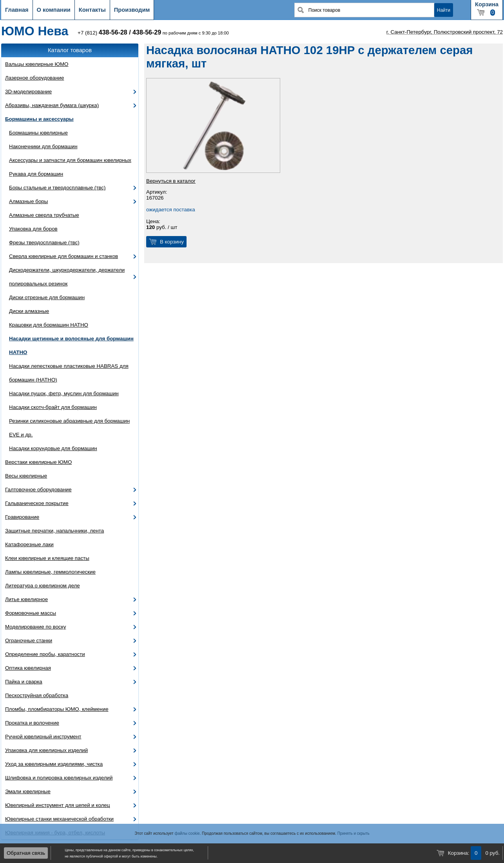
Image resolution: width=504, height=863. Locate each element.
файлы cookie (187, 833)
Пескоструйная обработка (37, 695)
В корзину (172, 242)
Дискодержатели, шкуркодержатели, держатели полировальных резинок (67, 277)
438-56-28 (113, 32)
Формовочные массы (31, 613)
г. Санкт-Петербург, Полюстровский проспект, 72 (445, 32)
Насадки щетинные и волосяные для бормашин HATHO (71, 345)
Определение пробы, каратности (45, 654)
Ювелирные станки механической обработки (59, 819)
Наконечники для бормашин (43, 146)
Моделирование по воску (35, 627)
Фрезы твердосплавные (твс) (44, 243)
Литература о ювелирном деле (43, 586)
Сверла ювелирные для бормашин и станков (63, 256)
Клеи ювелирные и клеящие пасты (47, 558)
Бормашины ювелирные (38, 133)
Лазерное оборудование (34, 78)
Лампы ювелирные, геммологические (50, 572)
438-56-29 (147, 32)
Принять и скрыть (354, 833)
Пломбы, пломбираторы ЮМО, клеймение (57, 709)
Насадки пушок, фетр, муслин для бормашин (64, 393)
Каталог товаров (70, 50)
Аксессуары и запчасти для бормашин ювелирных (70, 160)
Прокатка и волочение (32, 723)
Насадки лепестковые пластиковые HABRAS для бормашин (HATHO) (69, 373)
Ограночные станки (29, 640)
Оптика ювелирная (28, 668)
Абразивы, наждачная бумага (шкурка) (52, 105)
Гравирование (22, 517)
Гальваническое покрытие (37, 503)
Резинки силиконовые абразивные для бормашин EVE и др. (69, 428)
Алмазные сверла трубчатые (44, 215)
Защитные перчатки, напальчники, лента (54, 531)
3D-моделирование (28, 92)
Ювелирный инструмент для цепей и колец (57, 805)
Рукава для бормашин (36, 174)
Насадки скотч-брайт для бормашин (53, 407)
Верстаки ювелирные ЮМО (38, 462)
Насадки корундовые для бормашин (53, 448)
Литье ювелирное (26, 599)
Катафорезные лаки (29, 544)
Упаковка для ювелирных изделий (46, 750)
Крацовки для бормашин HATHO (49, 325)
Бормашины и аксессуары (39, 119)
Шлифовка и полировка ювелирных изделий (59, 778)
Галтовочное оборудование (38, 490)
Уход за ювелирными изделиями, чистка (54, 764)
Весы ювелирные (26, 476)
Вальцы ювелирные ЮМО (37, 64)
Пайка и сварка (24, 682)
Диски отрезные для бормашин (47, 297)
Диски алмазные (29, 311)
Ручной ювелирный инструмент (43, 737)
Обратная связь (26, 853)
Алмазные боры (28, 201)
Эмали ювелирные (28, 791)
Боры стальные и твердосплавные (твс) (57, 188)
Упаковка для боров (33, 229)
